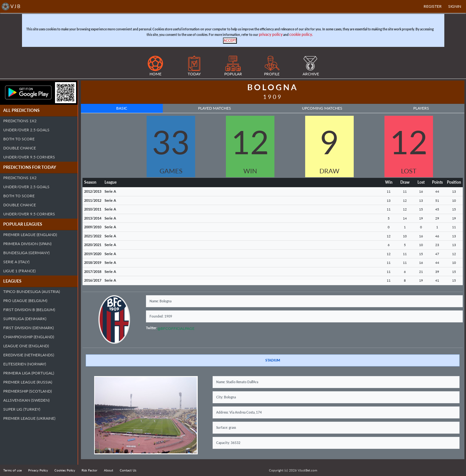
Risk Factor (89, 470)
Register (433, 6)
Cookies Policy (65, 470)
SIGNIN (455, 6)
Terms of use (12, 470)
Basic (122, 108)
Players (421, 108)
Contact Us (128, 470)
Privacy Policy (38, 470)
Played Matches (215, 108)
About (109, 470)
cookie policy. (301, 34)
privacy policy (271, 34)
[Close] (230, 41)
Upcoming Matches (322, 108)
